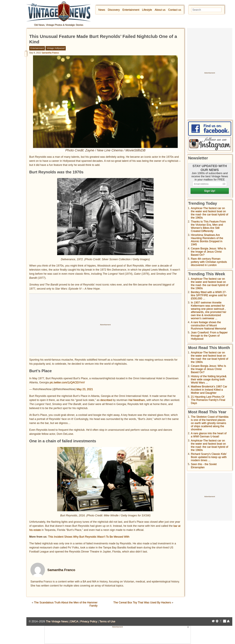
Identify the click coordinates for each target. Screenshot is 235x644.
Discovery (114, 10)
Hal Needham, (137, 400)
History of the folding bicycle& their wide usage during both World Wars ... (209, 379)
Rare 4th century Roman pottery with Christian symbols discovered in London (209, 262)
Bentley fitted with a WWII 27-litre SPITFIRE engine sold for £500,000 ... (209, 295)
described (106, 400)
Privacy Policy (89, 621)
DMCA (74, 621)
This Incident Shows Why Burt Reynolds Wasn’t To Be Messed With (89, 537)
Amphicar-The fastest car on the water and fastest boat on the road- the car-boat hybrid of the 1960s (209, 213)
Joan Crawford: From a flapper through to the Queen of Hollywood (209, 336)
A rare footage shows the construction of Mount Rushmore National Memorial (208, 325)
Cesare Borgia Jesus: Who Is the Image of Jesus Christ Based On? (208, 252)
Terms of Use (107, 621)
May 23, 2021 (85, 389)
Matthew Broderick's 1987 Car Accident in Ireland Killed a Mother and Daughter (209, 390)
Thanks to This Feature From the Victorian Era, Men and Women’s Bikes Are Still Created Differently (208, 226)
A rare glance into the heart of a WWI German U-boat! (209, 435)
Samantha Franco (50, 53)
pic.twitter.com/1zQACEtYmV (67, 382)
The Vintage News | (58, 621)
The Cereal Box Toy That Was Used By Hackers (142, 602)
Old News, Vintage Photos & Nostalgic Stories (59, 25)
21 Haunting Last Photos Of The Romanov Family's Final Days (208, 400)
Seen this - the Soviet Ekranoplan (204, 466)
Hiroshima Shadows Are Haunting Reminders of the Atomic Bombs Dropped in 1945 (207, 240)
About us (160, 10)
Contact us (175, 10)
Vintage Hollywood (56, 48)
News (102, 10)
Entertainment (131, 10)
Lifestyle (147, 10)
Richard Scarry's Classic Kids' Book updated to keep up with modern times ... (209, 457)
